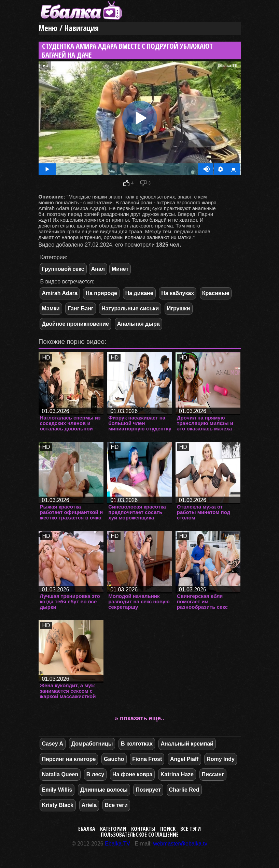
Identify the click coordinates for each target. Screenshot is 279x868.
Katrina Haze (177, 774)
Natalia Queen (60, 774)
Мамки (51, 308)
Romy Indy (221, 759)
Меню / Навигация (69, 28)
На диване (139, 293)
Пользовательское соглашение (140, 835)
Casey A (53, 744)
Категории (113, 829)
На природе (101, 293)
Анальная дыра (138, 324)
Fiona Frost (147, 759)
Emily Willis (57, 790)
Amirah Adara (60, 293)
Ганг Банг (80, 308)
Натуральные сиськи (130, 308)
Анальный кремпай (187, 744)
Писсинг (213, 774)
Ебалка (87, 829)
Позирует (148, 790)
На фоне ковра (132, 774)
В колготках (137, 744)
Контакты (143, 829)
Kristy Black (58, 805)
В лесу (95, 774)
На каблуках (178, 293)
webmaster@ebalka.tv (180, 844)
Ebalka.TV (117, 844)
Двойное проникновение (76, 324)
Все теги (116, 805)
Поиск (168, 829)
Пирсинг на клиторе (69, 759)
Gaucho (114, 759)
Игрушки (179, 308)
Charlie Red (184, 790)
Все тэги (191, 829)
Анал (98, 269)
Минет (120, 269)
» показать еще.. (139, 718)
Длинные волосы (104, 790)
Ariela (89, 805)
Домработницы (92, 744)
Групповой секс (63, 269)
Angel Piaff (184, 759)
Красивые (216, 293)
